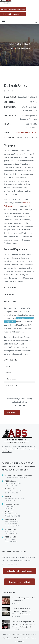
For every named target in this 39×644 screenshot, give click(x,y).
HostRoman (21, 641)
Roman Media (22, 638)
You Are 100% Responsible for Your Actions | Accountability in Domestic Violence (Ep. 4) (24, 624)
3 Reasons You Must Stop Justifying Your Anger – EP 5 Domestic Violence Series (22, 611)
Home (11, 48)
